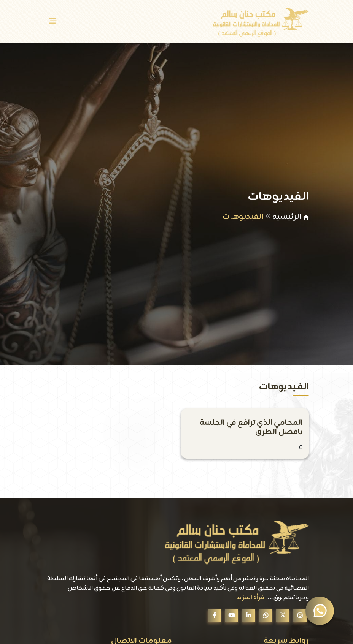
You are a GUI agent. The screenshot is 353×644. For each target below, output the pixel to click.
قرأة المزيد (250, 598)
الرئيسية (287, 217)
